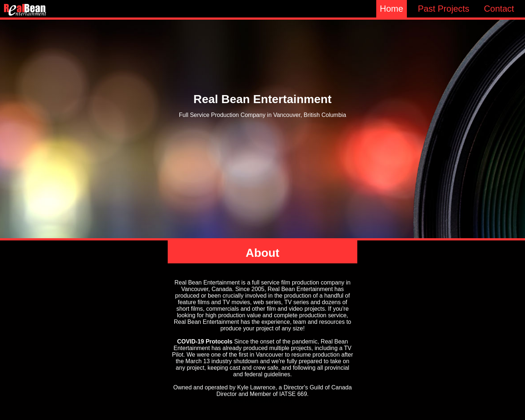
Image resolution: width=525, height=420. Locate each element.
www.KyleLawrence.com (262, 401)
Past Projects (444, 9)
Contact (499, 9)
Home (392, 9)
